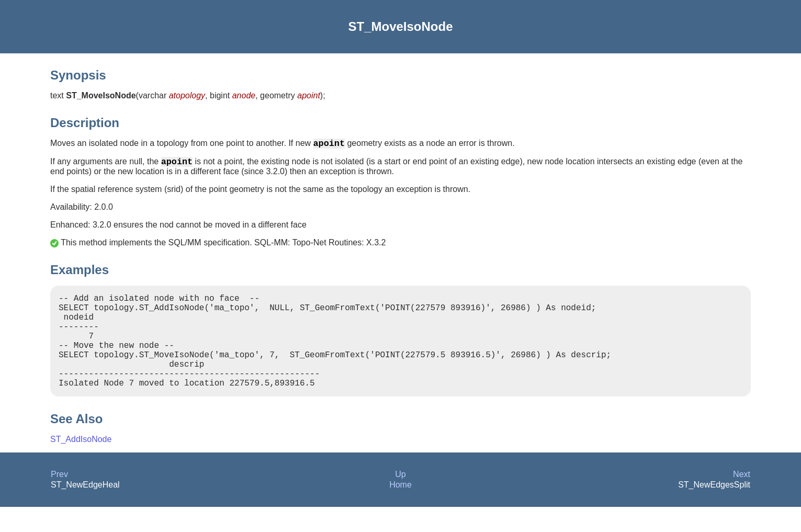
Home (400, 510)
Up (400, 499)
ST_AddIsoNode (81, 464)
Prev (59, 499)
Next (742, 499)
